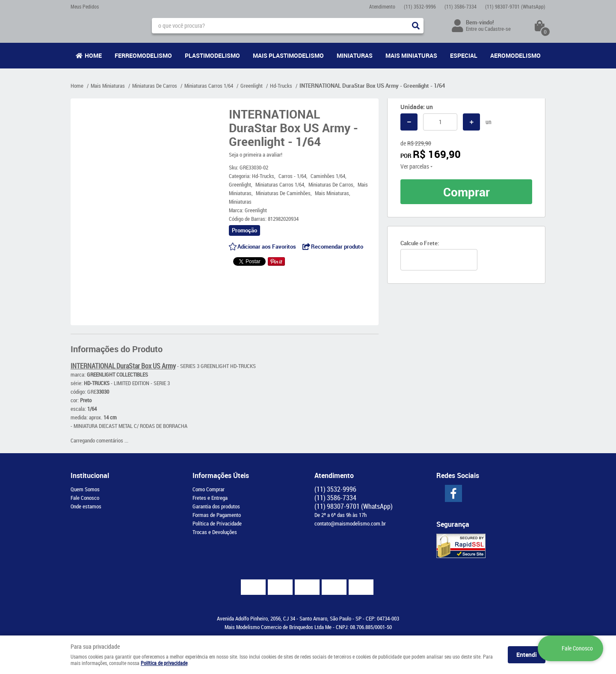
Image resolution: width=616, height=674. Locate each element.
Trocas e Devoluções (215, 532)
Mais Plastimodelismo (288, 55)
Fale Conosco (85, 498)
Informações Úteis (221, 475)
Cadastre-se (498, 29)
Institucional (90, 475)
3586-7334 (461, 6)
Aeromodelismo (515, 55)
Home (93, 55)
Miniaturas (355, 55)
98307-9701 (515, 6)
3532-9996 (420, 6)
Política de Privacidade (217, 523)
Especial (464, 55)
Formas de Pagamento (217, 515)
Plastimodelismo (212, 55)
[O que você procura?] (416, 26)
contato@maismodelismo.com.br (350, 523)
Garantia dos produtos (216, 506)
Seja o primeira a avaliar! (256, 154)
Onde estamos (86, 506)
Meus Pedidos (85, 6)
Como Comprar (209, 489)
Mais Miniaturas (411, 55)
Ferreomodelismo (143, 55)
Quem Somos (85, 489)
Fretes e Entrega (210, 498)
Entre (471, 29)
